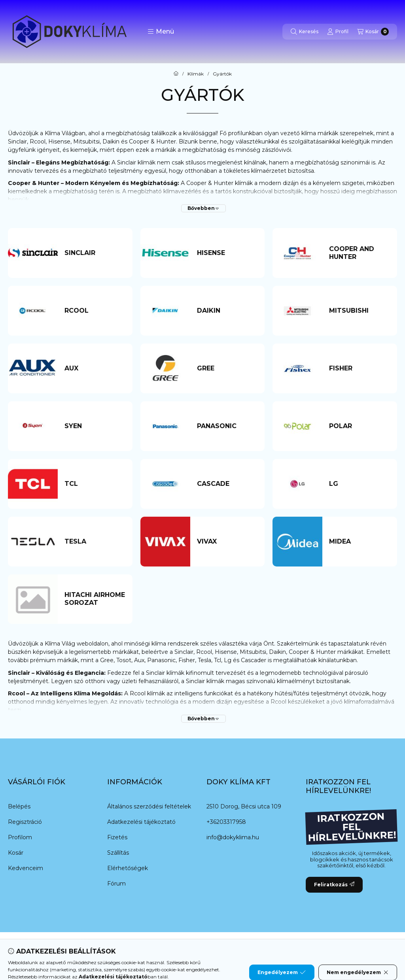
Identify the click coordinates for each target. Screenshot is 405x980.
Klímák (196, 74)
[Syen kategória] (95, 426)
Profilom (20, 837)
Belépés (19, 806)
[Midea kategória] (360, 542)
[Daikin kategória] (227, 311)
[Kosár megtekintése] (373, 32)
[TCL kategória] (95, 484)
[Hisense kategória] (227, 253)
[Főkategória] (176, 74)
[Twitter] (195, 948)
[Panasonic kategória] (227, 426)
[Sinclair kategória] (95, 253)
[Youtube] (210, 948)
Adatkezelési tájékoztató (141, 822)
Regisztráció (25, 822)
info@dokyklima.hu (233, 837)
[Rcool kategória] (95, 311)
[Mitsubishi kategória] (360, 311)
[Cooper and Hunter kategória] (360, 253)
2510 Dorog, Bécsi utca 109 (244, 806)
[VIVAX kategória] (227, 542)
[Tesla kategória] (95, 542)
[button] (161, 32)
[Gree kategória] (227, 368)
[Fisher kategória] (360, 368)
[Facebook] (163, 948)
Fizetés (117, 837)
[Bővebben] (203, 208)
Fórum (116, 884)
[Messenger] (179, 948)
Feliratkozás (334, 885)
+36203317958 (226, 822)
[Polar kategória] (360, 426)
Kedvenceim (26, 868)
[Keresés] (305, 32)
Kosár (16, 853)
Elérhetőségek (128, 868)
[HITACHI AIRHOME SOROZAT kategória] (95, 599)
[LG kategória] (360, 484)
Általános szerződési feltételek (149, 806)
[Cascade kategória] (227, 484)
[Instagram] (226, 948)
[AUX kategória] (95, 368)
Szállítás (118, 853)
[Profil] (338, 32)
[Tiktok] (242, 948)
